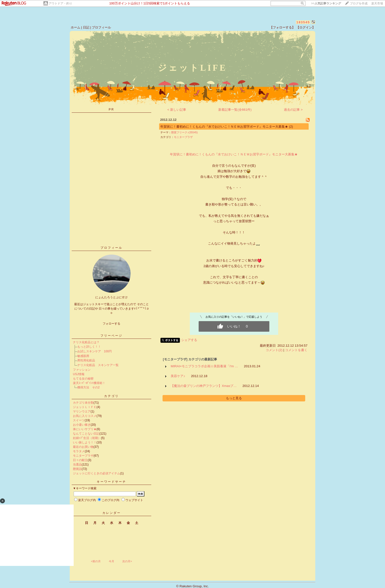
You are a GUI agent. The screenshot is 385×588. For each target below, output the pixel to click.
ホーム (76, 27)
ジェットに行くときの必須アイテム (96, 473)
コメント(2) (274, 350)
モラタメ (79, 451)
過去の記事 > (293, 110)
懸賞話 (77, 469)
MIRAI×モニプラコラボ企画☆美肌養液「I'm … (204, 366)
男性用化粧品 (86, 360)
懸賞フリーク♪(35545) (184, 132)
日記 (86, 27)
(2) (291, 127)
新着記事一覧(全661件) (235, 110)
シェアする (189, 340)
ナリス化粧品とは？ (86, 342)
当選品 (77, 465)
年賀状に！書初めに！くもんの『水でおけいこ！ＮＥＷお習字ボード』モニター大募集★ (225, 127)
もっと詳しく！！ (89, 347)
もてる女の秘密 (83, 379)
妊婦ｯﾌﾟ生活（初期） (87, 438)
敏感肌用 (83, 356)
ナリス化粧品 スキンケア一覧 (98, 365)
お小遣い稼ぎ (82, 425)
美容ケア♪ (178, 376)
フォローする (111, 324)
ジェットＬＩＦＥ (85, 407)
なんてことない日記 (86, 434)
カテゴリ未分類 (83, 403)
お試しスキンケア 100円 (95, 351)
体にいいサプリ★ (85, 429)
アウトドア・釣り (60, 3)
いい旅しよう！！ (85, 442)
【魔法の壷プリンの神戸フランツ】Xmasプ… (204, 386)
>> (326, 3)
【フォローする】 (282, 27)
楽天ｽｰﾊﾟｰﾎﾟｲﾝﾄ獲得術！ (89, 383)
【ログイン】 (306, 27)
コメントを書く (296, 350)
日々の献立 (80, 460)
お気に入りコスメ (85, 416)
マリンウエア (82, 411)
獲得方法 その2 (89, 387)
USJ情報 (79, 374)
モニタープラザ (83, 456)
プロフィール (101, 27)
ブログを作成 (359, 3)
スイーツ (79, 420)
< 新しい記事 (177, 110)
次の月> (127, 561)
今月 (111, 561)
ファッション (82, 370)
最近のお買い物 (83, 447)
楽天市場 (377, 3)
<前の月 (96, 561)
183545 (303, 22)
